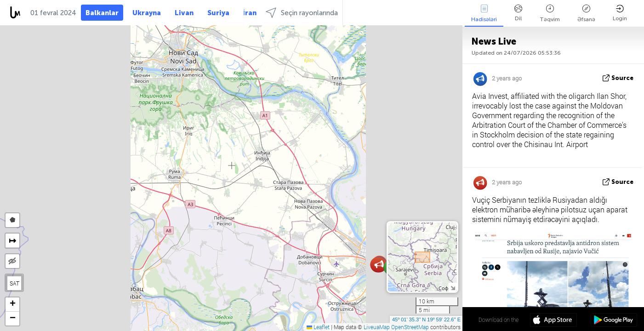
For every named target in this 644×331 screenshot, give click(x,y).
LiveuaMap (377, 327)
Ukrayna (147, 13)
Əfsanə (586, 14)
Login (620, 13)
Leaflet (318, 327)
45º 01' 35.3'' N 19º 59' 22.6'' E (426, 320)
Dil (518, 13)
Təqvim (550, 14)
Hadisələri (484, 14)
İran (250, 13)
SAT (14, 283)
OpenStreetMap (410, 327)
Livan (184, 13)
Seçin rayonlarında (302, 13)
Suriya (218, 13)
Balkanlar (102, 13)
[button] (379, 265)
